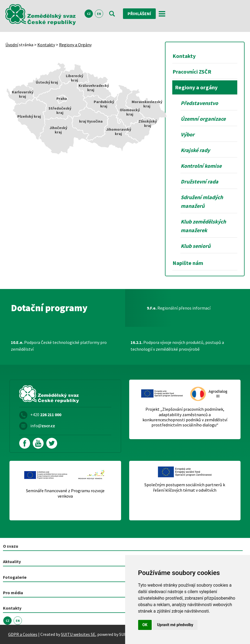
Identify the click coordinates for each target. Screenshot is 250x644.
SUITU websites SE (78, 634)
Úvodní (12, 45)
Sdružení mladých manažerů (202, 201)
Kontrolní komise (201, 166)
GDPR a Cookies (23, 634)
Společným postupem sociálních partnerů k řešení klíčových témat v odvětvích (185, 487)
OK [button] (145, 625)
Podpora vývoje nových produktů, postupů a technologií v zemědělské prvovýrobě (177, 346)
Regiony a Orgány (75, 45)
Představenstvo (199, 103)
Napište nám (188, 263)
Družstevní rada (199, 181)
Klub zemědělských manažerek (203, 226)
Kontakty (46, 45)
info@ (43, 426)
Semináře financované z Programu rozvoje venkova (65, 493)
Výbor (188, 134)
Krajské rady (195, 150)
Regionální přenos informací (179, 308)
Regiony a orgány (196, 87)
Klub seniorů (196, 246)
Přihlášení (139, 14)
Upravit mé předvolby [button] (175, 625)
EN (99, 14)
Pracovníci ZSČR (192, 72)
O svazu (11, 546)
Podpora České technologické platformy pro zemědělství (59, 346)
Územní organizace (203, 119)
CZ (89, 14)
